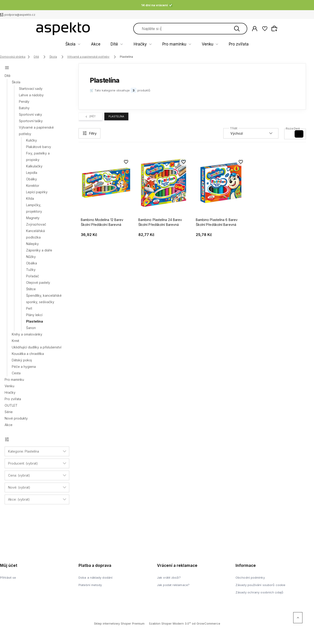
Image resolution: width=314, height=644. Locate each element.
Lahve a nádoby (31, 95)
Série (9, 412)
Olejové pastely (38, 283)
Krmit (15, 341)
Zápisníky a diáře (39, 250)
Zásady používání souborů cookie (260, 585)
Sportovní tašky (31, 121)
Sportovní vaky (30, 114)
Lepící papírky (37, 192)
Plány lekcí (34, 315)
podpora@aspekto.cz (20, 15)
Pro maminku (169, 44)
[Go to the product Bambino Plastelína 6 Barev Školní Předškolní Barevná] (221, 183)
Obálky (32, 179)
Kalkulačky (34, 166)
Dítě (123, 44)
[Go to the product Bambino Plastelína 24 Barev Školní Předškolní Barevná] (164, 183)
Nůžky (31, 257)
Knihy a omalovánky (27, 334)
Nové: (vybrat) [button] (19, 487)
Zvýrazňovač (36, 224)
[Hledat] (273, 29)
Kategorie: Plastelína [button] (24, 451)
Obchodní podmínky (250, 577)
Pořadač (33, 276)
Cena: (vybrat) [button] (19, 475)
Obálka (32, 263)
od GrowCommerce (206, 623)
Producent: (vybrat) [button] (23, 463)
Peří (29, 308)
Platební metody (90, 585)
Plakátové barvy (39, 147)
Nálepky (32, 244)
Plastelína (35, 321)
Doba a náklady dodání (95, 577)
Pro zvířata (220, 44)
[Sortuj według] (251, 133)
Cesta (16, 373)
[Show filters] (89, 133)
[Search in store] (221, 29)
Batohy (24, 108)
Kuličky (32, 140)
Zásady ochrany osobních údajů (259, 592)
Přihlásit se (8, 577)
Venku (195, 44)
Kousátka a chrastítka (28, 354)
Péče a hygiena (24, 367)
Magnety (33, 218)
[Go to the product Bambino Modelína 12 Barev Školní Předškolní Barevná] (106, 183)
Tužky (31, 270)
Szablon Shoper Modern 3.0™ (170, 623)
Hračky (143, 44)
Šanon (31, 328)
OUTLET (11, 405)
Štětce (31, 289)
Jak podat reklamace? (173, 585)
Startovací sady (31, 89)
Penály (24, 101)
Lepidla (32, 173)
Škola (91, 44)
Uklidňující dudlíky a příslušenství (37, 347)
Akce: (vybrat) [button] (19, 499)
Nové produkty (16, 418)
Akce (110, 44)
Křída (30, 198)
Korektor (33, 186)
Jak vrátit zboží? (169, 577)
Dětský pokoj (22, 360)
